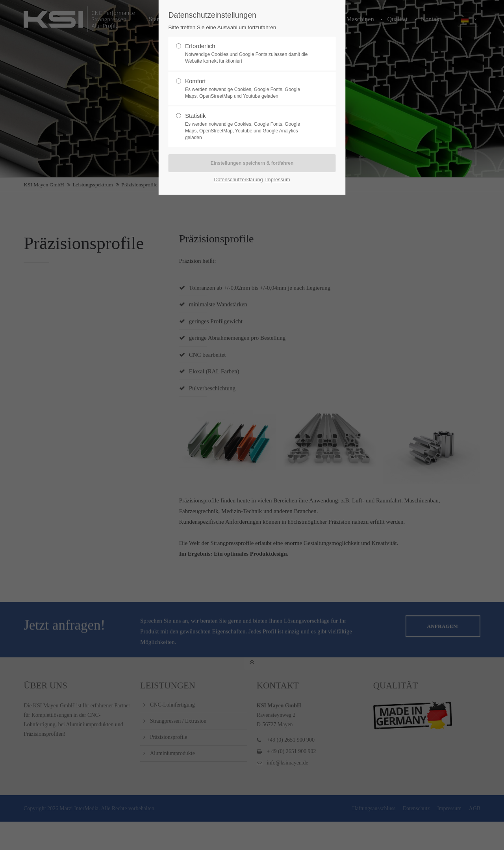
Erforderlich (249, 54)
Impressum (277, 179)
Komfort (249, 89)
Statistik (249, 126)
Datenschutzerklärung (238, 179)
